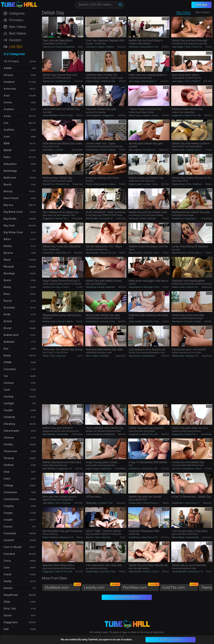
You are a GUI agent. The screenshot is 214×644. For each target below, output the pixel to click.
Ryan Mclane (49, 434)
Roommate (117, 81)
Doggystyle (108, 115)
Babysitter (10, 164)
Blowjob (202, 115)
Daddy (8, 581)
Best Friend (11, 198)
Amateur (9, 82)
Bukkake (9, 342)
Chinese (9, 438)
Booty (7, 287)
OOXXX (165, 47)
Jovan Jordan (135, 321)
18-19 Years (11, 61)
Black (7, 260)
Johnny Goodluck (94, 434)
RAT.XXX (208, 81)
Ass (6, 123)
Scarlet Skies (92, 572)
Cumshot (90, 47)
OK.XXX (79, 572)
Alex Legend (135, 150)
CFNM (8, 362)
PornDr (79, 115)
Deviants (122, 47)
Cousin (8, 526)
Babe (96, 356)
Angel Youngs (93, 81)
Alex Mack (177, 321)
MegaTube (164, 150)
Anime (8, 102)
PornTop (165, 469)
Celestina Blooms (195, 537)
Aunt (7, 137)
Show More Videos (127, 597)
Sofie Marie (48, 150)
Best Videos (17, 33)
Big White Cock (13, 232)
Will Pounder (92, 218)
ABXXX (122, 253)
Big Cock (118, 253)
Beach (8, 184)
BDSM (8, 150)
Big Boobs (10, 219)
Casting (155, 115)
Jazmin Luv (48, 47)
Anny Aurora (135, 356)
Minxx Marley (178, 537)
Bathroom (10, 178)
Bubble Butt (11, 335)
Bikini (7, 239)
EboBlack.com (63, 587)
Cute (7, 568)
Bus (6, 349)
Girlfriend (105, 81)
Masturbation (147, 47)
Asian (7, 116)
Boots (7, 280)
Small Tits (197, 47)
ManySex (78, 253)
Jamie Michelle (50, 115)
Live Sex (16, 47)
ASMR (8, 68)
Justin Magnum (93, 115)
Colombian (11, 492)
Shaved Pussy (63, 184)
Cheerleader (12, 431)
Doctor (8, 615)
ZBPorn (122, 572)
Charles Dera (178, 184)
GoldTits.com (180, 587)
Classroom (11, 451)
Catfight (9, 403)
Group (158, 47)
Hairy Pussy (135, 115)
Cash (7, 390)
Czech (158, 321)
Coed (7, 479)
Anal (7, 96)
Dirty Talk (10, 609)
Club (7, 472)
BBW (7, 143)
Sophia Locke (135, 184)
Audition (9, 130)
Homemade (148, 81)
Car (6, 376)
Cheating (9, 424)
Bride (7, 314)
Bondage (9, 273)
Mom (203, 150)
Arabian (9, 109)
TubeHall (19, 5)
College (9, 485)
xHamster (121, 218)
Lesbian (59, 150)
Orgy (58, 287)
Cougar (8, 513)
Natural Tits (190, 115)
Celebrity (9, 417)
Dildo (7, 602)
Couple (8, 520)
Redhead (104, 356)
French (63, 115)
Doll (6, 629)
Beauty (8, 191)
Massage (114, 184)
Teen (188, 47)
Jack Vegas (178, 47)
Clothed (9, 465)
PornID (209, 47)
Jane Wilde (48, 503)
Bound (8, 301)
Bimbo (8, 246)
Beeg (80, 47)
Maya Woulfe (92, 253)
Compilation (11, 499)
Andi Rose (134, 47)
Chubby (8, 444)
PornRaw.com (141, 587)
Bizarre (8, 253)
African (8, 75)
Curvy (7, 561)
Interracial (134, 218)
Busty (7, 355)
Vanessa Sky (92, 150)
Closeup (9, 458)
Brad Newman (179, 253)
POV (189, 184)
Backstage (10, 171)
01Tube (208, 150)
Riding (72, 572)
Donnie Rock (92, 321)
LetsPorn (165, 81)
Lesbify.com (102, 587)
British (8, 321)
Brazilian (9, 308)
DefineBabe (77, 150)
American (10, 89)
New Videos (184, 12)
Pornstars (16, 20)
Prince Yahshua (50, 537)
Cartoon (9, 383)
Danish (8, 588)
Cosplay (9, 506)
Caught (8, 410)
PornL (80, 356)
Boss (7, 294)
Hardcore (111, 47)
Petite (143, 218)
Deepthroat (70, 47)
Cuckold (9, 540)
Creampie (10, 533)
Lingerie (101, 47)
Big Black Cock (13, 212)
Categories (17, 13)
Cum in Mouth (13, 547)
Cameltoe (10, 369)
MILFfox (122, 115)
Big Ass (90, 537)
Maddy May (91, 503)
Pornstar (67, 503)
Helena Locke (179, 150)
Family (59, 47)
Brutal (71, 115)
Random (15, 40)
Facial (158, 81)
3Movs (209, 184)
